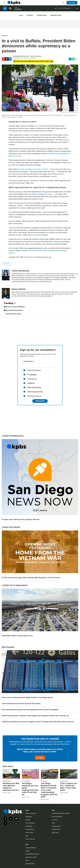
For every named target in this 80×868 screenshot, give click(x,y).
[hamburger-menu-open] (4, 3)
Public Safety (7, 781)
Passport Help (56, 829)
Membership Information (32, 854)
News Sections (56, 15)
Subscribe (40, 401)
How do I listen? (56, 826)
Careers (28, 820)
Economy (44, 781)
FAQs (53, 823)
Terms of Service (30, 839)
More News (9, 766)
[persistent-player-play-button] (5, 9)
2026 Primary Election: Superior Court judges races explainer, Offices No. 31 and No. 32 (35, 716)
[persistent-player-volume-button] (10, 9)
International (42, 15)
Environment (64, 781)
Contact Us (55, 820)
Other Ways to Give (31, 857)
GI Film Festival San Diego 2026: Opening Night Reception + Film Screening (31, 578)
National (30, 15)
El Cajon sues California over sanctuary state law (21, 519)
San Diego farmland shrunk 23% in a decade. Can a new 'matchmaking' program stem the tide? (49, 790)
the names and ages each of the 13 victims (33, 169)
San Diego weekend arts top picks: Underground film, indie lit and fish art (30, 789)
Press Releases (30, 829)
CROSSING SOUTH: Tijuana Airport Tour (17, 636)
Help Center (55, 833)
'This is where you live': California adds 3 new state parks (69, 787)
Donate (40, 758)
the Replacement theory (44, 194)
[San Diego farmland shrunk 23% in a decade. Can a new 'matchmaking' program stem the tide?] (50, 774)
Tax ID (27, 860)
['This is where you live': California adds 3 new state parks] (69, 774)
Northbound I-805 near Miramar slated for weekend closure (11, 787)
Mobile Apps (29, 826)
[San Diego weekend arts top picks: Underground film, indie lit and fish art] (30, 774)
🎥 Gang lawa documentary (13, 310)
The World (18, 10)
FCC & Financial (30, 823)
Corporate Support (31, 848)
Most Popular (9, 647)
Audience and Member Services (61, 813)
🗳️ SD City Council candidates (14, 307)
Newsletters (29, 817)
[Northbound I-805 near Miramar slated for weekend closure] (11, 774)
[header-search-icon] (64, 3)
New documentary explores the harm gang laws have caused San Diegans (30, 710)
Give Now (72, 3)
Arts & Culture (26, 781)
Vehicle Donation (30, 864)
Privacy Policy (29, 833)
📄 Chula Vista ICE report (12, 314)
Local (21, 15)
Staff (27, 836)
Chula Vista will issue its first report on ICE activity (21, 704)
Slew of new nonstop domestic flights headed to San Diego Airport (27, 697)
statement (47, 212)
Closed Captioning (57, 817)
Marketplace (67, 9)
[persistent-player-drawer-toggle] (77, 9)
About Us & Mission (31, 813)
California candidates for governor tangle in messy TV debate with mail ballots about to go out (38, 722)
